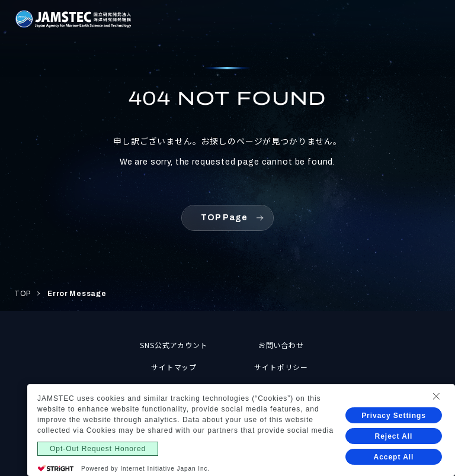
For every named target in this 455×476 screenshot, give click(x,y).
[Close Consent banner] (436, 396)
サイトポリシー (281, 367)
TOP (23, 294)
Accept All (394, 457)
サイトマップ (174, 367)
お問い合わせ (281, 345)
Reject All (394, 436)
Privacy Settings (394, 416)
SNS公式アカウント (174, 345)
